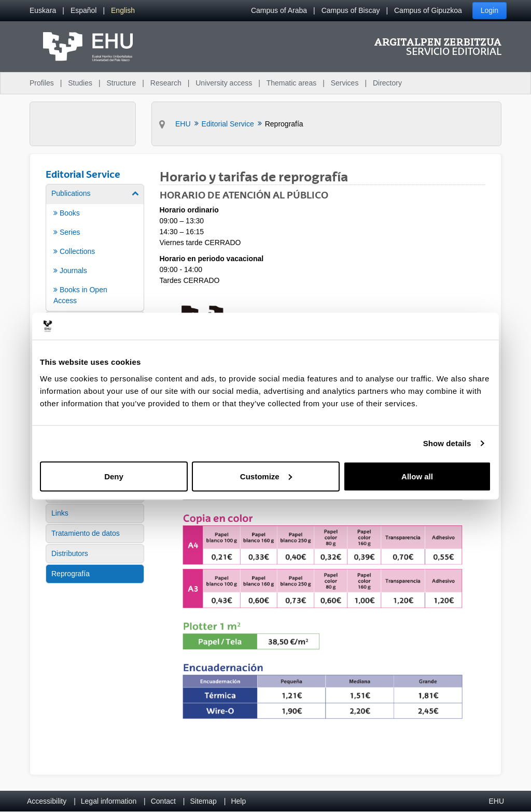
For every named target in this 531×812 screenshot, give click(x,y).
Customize (266, 476)
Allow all (417, 476)
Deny (114, 476)
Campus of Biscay (351, 10)
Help (238, 801)
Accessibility (47, 801)
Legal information (109, 801)
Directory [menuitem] (387, 83)
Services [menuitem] (345, 83)
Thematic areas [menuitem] (291, 83)
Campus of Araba (279, 10)
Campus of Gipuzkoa (428, 10)
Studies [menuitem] (80, 83)
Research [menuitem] (166, 83)
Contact (163, 801)
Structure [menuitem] (121, 83)
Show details (447, 443)
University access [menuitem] (224, 83)
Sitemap (204, 801)
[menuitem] (43, 11)
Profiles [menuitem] (42, 83)
